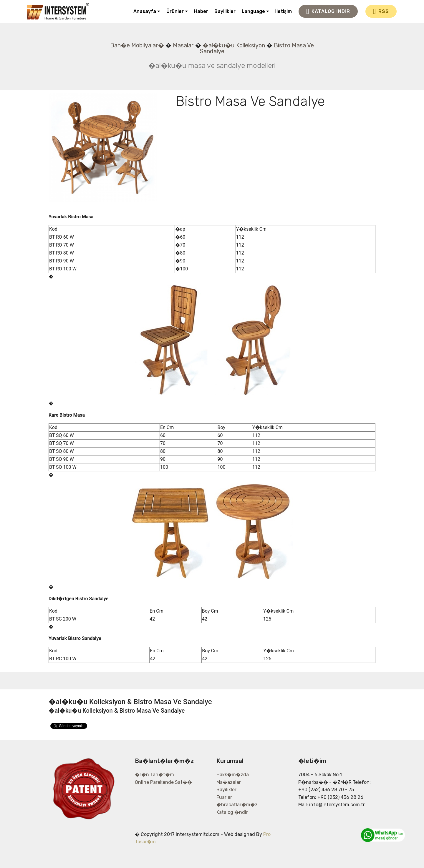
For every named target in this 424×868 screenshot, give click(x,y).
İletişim (283, 11)
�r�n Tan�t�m (154, 775)
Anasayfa (145, 11)
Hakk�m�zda (233, 775)
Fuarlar (224, 797)
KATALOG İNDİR (328, 11)
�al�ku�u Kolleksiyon (234, 45)
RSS (381, 11)
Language (253, 11)
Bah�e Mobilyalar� (137, 45)
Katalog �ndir (232, 812)
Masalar (183, 45)
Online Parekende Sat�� (163, 782)
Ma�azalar (229, 782)
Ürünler (175, 11)
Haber (201, 11)
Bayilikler (225, 11)
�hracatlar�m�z (237, 805)
